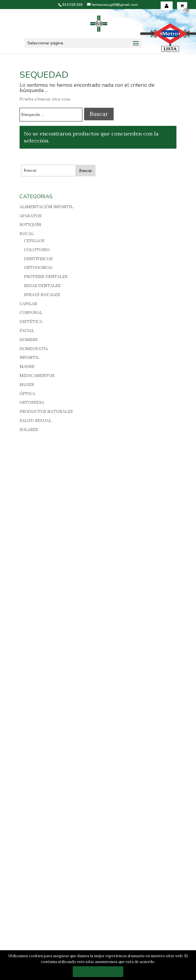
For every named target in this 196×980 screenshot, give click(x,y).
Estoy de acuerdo (98, 972)
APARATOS (31, 216)
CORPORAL (31, 312)
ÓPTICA (27, 394)
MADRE (27, 366)
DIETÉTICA (31, 322)
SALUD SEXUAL (35, 421)
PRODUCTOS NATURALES (46, 411)
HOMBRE (29, 340)
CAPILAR (28, 304)
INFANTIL (30, 357)
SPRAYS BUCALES (42, 295)
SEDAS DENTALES (42, 286)
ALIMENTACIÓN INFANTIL (46, 207)
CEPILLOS (34, 241)
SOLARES (29, 430)
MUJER (27, 385)
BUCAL (27, 234)
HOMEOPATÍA (34, 349)
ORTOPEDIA (32, 402)
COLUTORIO (37, 250)
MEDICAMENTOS (37, 376)
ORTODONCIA (38, 267)
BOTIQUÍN (30, 225)
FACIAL (27, 331)
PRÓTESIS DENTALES (46, 277)
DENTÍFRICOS (38, 259)
